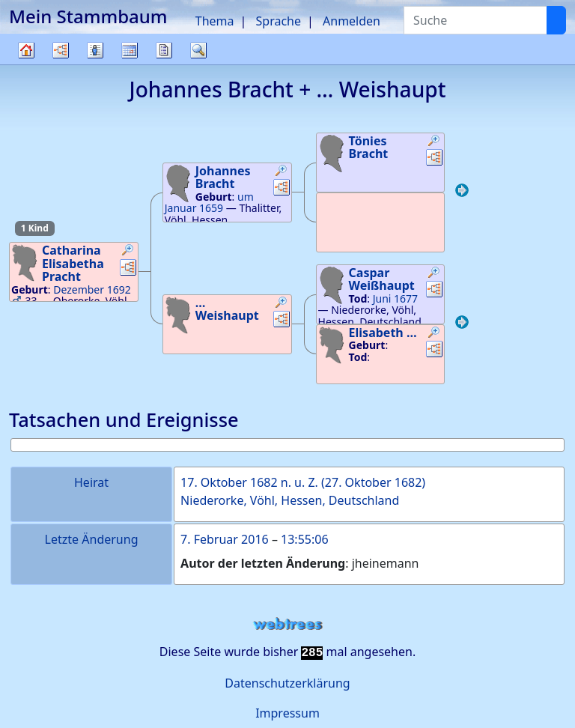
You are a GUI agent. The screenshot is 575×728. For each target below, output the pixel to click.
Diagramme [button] (61, 50)
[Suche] (556, 20)
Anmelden (352, 21)
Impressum (287, 713)
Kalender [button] (130, 50)
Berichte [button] (164, 50)
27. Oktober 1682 (374, 482)
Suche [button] (198, 50)
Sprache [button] (279, 21)
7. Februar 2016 (225, 539)
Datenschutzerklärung (287, 683)
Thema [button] (215, 21)
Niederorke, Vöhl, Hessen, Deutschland (290, 500)
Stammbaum (26, 64)
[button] (128, 252)
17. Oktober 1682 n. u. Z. (249, 482)
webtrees (287, 624)
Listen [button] (95, 50)
